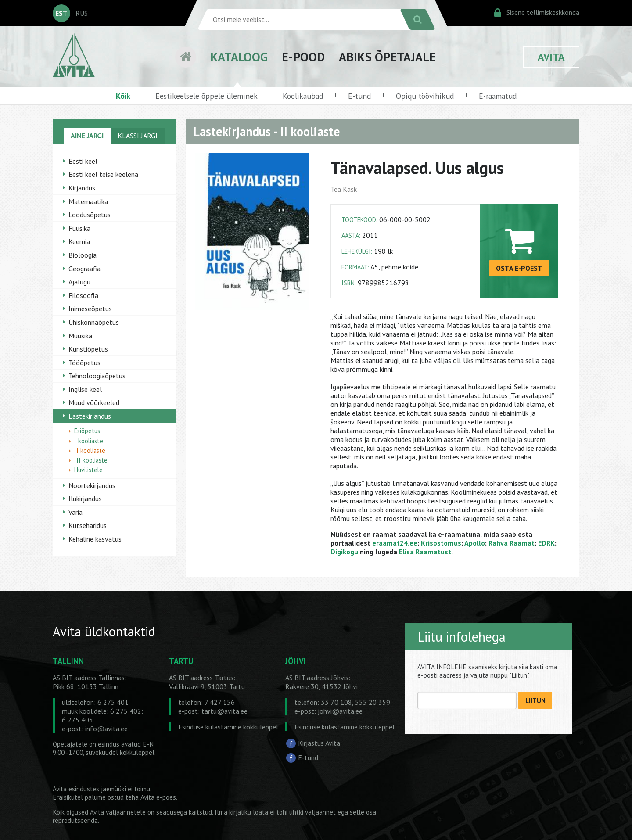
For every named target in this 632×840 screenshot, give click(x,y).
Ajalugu (79, 282)
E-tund (359, 96)
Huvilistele (88, 470)
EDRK (546, 543)
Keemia (79, 241)
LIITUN (535, 701)
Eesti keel (83, 161)
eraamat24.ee (395, 543)
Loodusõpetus (90, 215)
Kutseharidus (88, 525)
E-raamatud (498, 96)
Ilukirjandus (85, 499)
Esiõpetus (87, 431)
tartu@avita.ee (224, 711)
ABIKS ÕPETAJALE (387, 57)
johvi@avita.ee (340, 711)
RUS (82, 13)
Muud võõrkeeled (94, 402)
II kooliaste (90, 451)
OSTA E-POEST (519, 268)
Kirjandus (82, 188)
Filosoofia (83, 295)
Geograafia (84, 269)
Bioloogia (83, 255)
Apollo (475, 543)
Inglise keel (85, 389)
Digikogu (344, 552)
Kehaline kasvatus (95, 539)
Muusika (80, 336)
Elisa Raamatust (425, 552)
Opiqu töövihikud (425, 96)
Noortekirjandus (92, 485)
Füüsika (79, 228)
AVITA (551, 57)
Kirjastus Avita (319, 743)
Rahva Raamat (512, 543)
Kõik (123, 96)
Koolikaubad (303, 96)
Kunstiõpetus (88, 349)
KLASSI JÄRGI (138, 136)
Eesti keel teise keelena (103, 174)
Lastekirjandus (90, 416)
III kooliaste (91, 460)
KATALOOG (239, 57)
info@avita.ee (106, 729)
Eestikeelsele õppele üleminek (206, 96)
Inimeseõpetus (90, 309)
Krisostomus (441, 543)
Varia (75, 512)
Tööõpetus (84, 363)
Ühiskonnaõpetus (94, 322)
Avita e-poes (158, 797)
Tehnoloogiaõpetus (97, 376)
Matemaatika (88, 201)
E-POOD (303, 57)
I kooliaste (89, 441)
